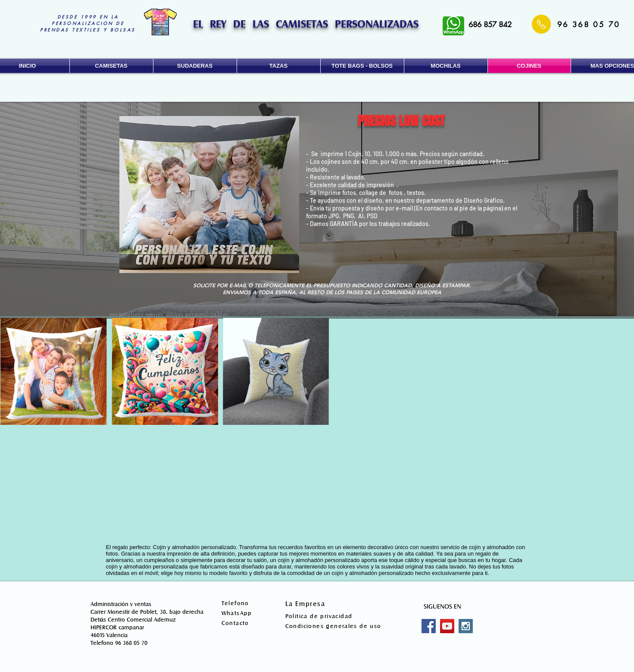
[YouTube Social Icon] (447, 626)
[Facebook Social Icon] (429, 626)
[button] (111, 66)
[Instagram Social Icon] (466, 626)
